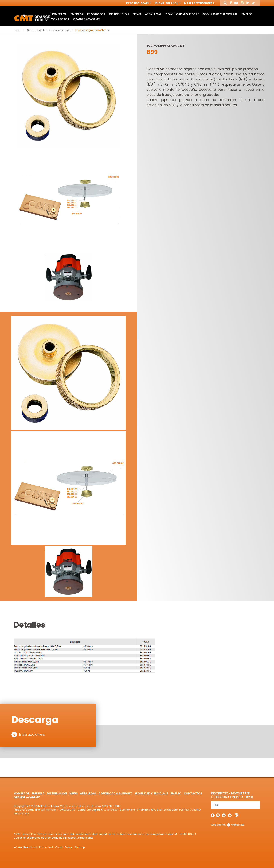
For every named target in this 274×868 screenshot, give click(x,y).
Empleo (247, 14)
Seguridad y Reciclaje (220, 14)
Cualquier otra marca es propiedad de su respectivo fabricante (53, 838)
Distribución (119, 14)
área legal (153, 14)
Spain (146, 3)
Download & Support (182, 14)
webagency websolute (228, 825)
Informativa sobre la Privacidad (33, 847)
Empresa (77, 14)
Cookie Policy (64, 847)
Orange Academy (86, 19)
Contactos (60, 19)
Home (17, 30)
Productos (96, 14)
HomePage (59, 14)
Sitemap (80, 847)
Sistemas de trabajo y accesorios (48, 30)
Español (173, 3)
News (137, 14)
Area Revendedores (199, 3)
